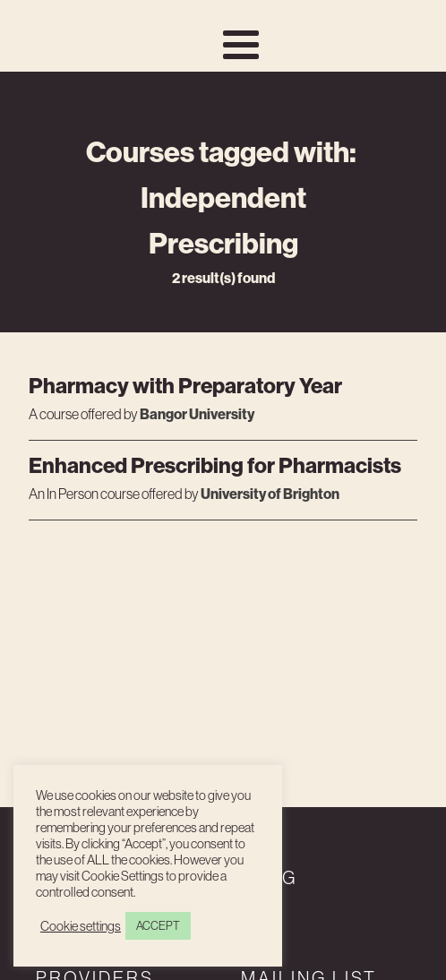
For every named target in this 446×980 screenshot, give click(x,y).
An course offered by (115, 494)
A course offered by (84, 414)
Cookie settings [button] (81, 926)
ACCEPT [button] (158, 925)
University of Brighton (270, 494)
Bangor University (197, 414)
